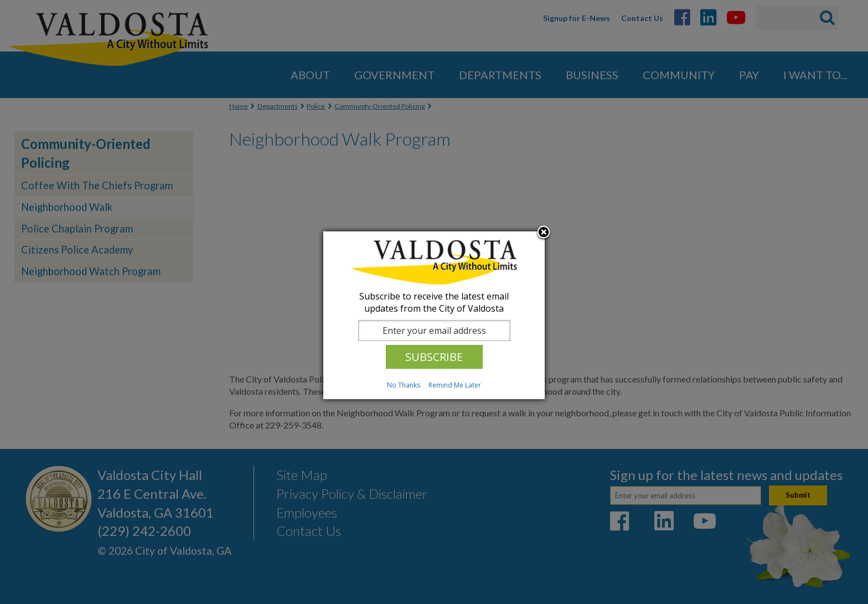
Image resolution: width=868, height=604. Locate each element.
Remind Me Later (455, 385)
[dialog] (434, 315)
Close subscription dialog (544, 233)
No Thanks (404, 385)
